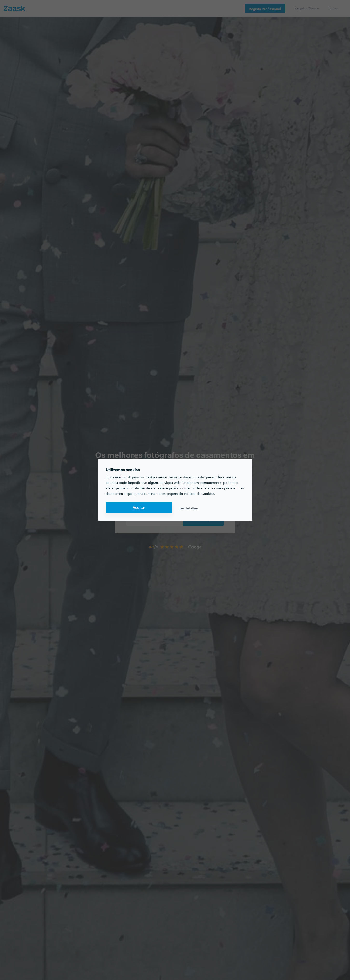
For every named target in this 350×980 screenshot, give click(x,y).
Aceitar (139, 508)
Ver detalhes (189, 508)
